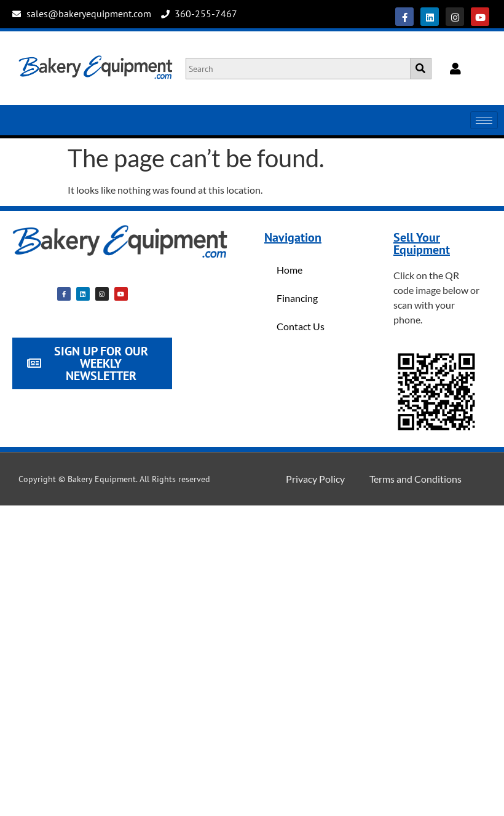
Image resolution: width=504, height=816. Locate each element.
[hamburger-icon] (484, 120)
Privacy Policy (315, 479)
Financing (297, 298)
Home (289, 270)
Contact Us (301, 326)
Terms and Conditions (415, 479)
